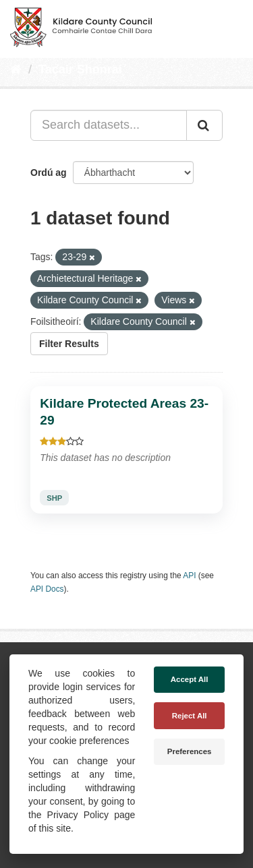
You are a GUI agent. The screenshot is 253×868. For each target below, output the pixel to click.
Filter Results (69, 344)
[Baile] (16, 69)
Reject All (190, 716)
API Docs (47, 589)
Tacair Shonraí (80, 69)
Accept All (190, 679)
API (189, 576)
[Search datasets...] (109, 125)
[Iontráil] (204, 125)
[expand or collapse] (231, 26)
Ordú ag (49, 173)
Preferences (190, 751)
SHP (54, 498)
